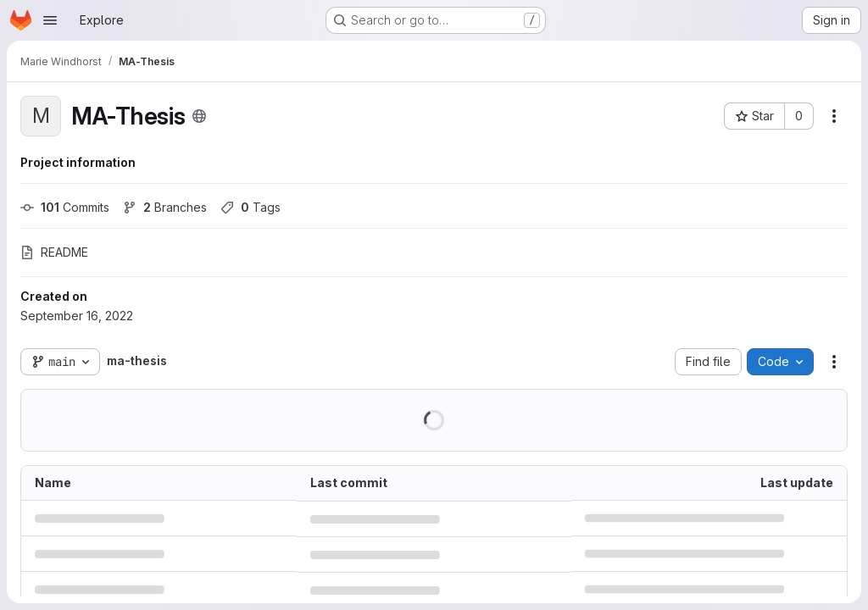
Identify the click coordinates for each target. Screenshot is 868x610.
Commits (65, 207)
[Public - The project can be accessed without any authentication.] (199, 116)
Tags (250, 207)
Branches (165, 207)
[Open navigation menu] (50, 20)
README (54, 252)
